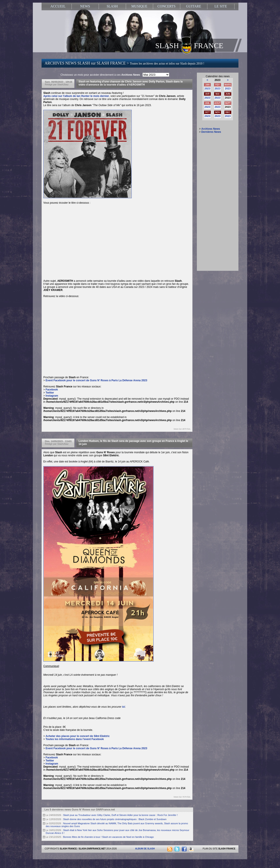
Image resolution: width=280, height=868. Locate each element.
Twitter (50, 393)
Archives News (211, 129)
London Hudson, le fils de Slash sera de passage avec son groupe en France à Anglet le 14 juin (133, 443)
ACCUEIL (58, 6)
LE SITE (221, 6)
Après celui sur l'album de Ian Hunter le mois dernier (76, 96)
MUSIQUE (139, 6)
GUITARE (194, 6)
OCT (207, 112)
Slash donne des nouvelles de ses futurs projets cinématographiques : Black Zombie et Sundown (115, 819)
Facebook (52, 390)
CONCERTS (167, 6)
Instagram (52, 396)
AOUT (217, 103)
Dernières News (211, 132)
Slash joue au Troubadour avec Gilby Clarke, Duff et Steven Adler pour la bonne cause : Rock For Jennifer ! (121, 815)
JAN (207, 85)
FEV (218, 85)
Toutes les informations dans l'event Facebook (75, 739)
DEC (228, 112)
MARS (228, 85)
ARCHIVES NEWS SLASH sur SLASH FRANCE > (124, 63)
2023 (207, 89)
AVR (207, 94)
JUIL (207, 103)
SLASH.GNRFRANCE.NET (92, 849)
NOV (217, 112)
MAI (217, 94)
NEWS (85, 6)
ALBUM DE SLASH (145, 849)
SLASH (112, 6)
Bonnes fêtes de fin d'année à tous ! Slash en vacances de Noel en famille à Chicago (108, 837)
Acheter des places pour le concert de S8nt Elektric (78, 736)
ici (123, 707)
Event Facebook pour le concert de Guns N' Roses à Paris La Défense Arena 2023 (96, 380)
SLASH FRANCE (189, 45)
